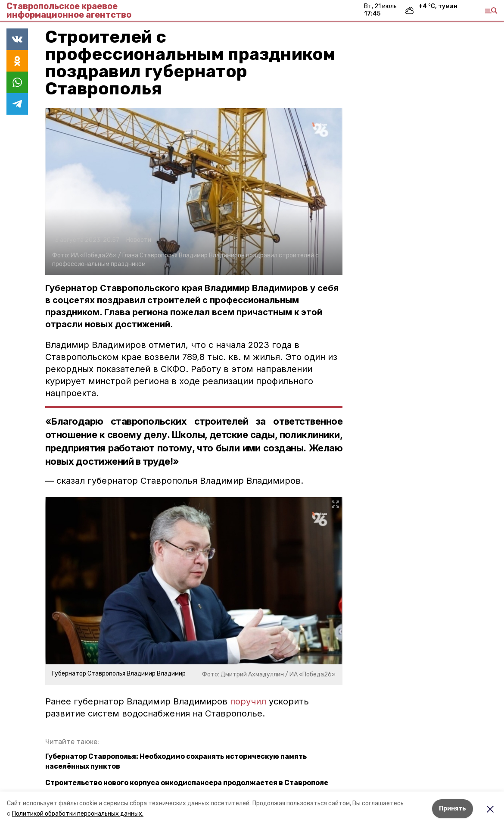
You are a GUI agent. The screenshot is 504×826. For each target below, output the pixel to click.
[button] (194, 191)
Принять (453, 809)
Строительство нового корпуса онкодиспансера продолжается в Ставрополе (187, 783)
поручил (248, 701)
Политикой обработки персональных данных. (78, 814)
